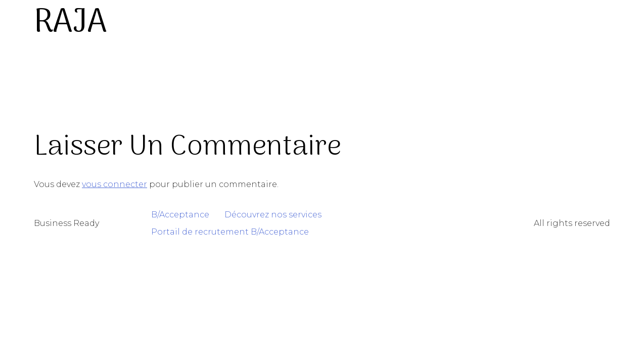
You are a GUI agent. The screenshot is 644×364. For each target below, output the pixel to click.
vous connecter (114, 184)
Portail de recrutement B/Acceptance (230, 232)
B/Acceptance (180, 215)
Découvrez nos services (273, 215)
